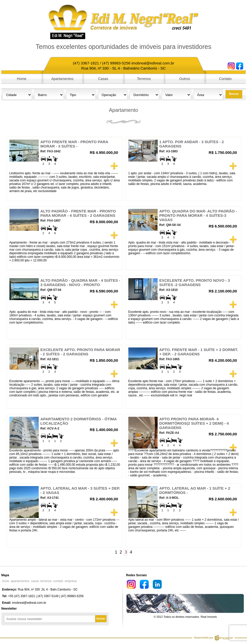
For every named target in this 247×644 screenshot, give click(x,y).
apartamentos (20, 581)
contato (58, 581)
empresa (71, 581)
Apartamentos (62, 79)
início (6, 581)
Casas (103, 79)
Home (22, 79)
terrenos (46, 581)
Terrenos (144, 79)
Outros (185, 79)
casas (35, 581)
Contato (225, 79)
